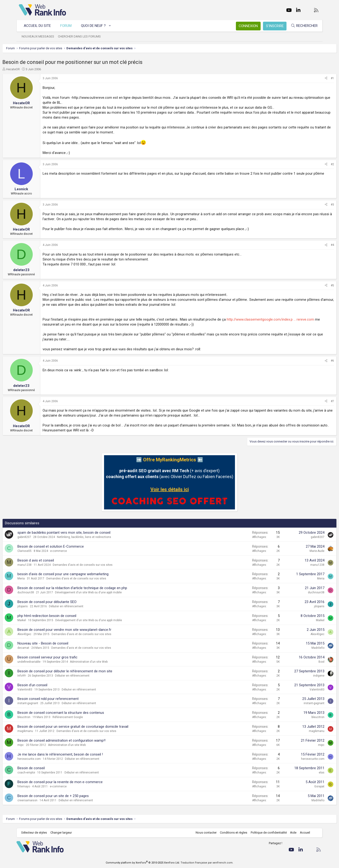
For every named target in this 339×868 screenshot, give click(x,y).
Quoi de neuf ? (96, 26)
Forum (68, 26)
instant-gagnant (44, 703)
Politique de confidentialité (266, 833)
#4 (316, 245)
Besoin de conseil (48, 768)
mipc (37, 745)
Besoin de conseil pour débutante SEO (63, 602)
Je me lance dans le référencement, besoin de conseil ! (77, 754)
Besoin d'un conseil (49, 685)
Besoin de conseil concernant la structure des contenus (77, 713)
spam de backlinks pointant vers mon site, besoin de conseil (80, 533)
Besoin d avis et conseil (52, 560)
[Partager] (310, 78)
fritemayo (40, 786)
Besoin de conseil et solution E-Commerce (67, 546)
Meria (38, 579)
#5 (316, 285)
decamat (40, 648)
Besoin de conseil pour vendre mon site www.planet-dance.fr (81, 630)
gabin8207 (41, 537)
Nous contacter (204, 833)
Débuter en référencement (83, 606)
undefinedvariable (45, 662)
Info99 (38, 676)
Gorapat (303, 786)
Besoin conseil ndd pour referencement (65, 699)
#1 (316, 78)
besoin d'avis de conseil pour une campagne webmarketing (79, 574)
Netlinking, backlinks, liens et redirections (101, 537)
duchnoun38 (42, 592)
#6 (316, 361)
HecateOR (29, 69)
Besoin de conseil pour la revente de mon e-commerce (77, 782)
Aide (291, 833)
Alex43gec (41, 634)
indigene (302, 676)
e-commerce (75, 551)
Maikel (38, 620)
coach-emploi (43, 773)
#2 (316, 164)
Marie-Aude (301, 551)
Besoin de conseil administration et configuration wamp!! (78, 740)
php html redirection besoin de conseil (63, 616)
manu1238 (41, 565)
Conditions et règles (231, 833)
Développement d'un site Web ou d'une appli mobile (105, 592)
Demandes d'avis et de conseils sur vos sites (99, 565)
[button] (112, 26)
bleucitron (40, 717)
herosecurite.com (46, 759)
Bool (305, 662)
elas (305, 773)
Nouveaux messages (40, 36)
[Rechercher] (302, 26)
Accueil (303, 833)
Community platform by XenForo (143, 863)
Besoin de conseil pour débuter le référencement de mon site (81, 671)
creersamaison (44, 800)
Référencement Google (84, 717)
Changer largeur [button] (63, 833)
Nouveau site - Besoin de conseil (59, 643)
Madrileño (301, 648)
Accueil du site (40, 26)
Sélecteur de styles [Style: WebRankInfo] (36, 833)
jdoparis (39, 606)
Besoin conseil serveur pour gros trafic (64, 657)
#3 (316, 205)
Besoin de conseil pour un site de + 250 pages (70, 796)
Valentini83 (41, 690)
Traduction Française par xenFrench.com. (207, 863)
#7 (316, 401)
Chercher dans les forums (82, 36)
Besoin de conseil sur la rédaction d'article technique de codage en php (89, 588)
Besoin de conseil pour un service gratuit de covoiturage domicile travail (89, 727)
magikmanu (42, 731)
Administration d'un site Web (105, 662)
